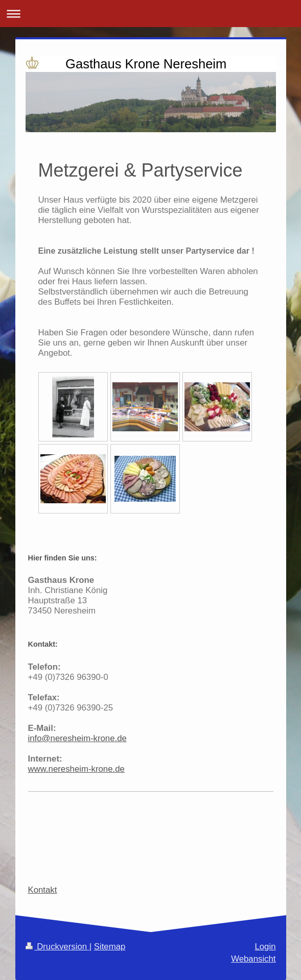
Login (265, 947)
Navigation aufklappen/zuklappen (151, 14)
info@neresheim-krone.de (77, 738)
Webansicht (253, 959)
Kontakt (43, 890)
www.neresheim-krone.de (76, 769)
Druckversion (57, 947)
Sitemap (110, 947)
